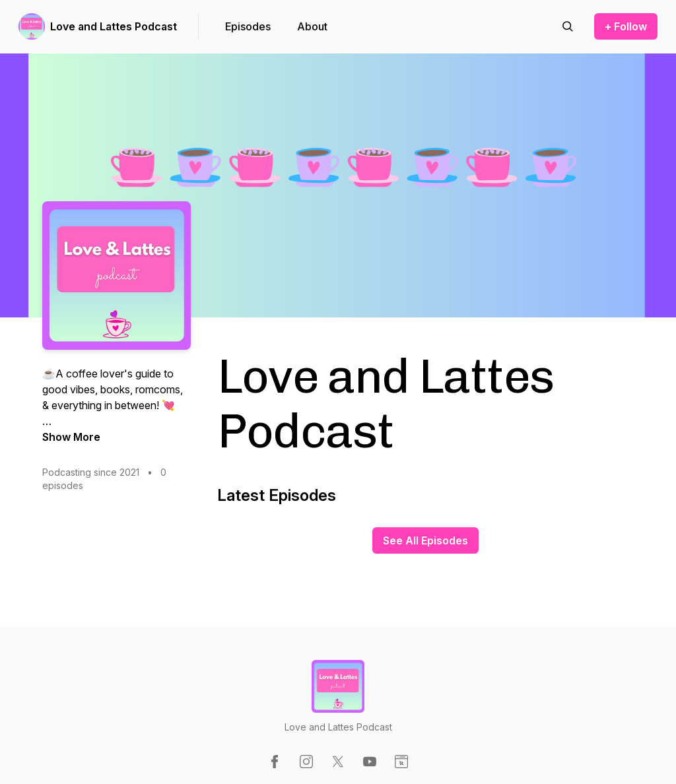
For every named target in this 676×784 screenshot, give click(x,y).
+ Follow (626, 26)
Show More (71, 437)
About (312, 26)
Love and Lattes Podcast (114, 26)
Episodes (248, 26)
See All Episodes (425, 540)
